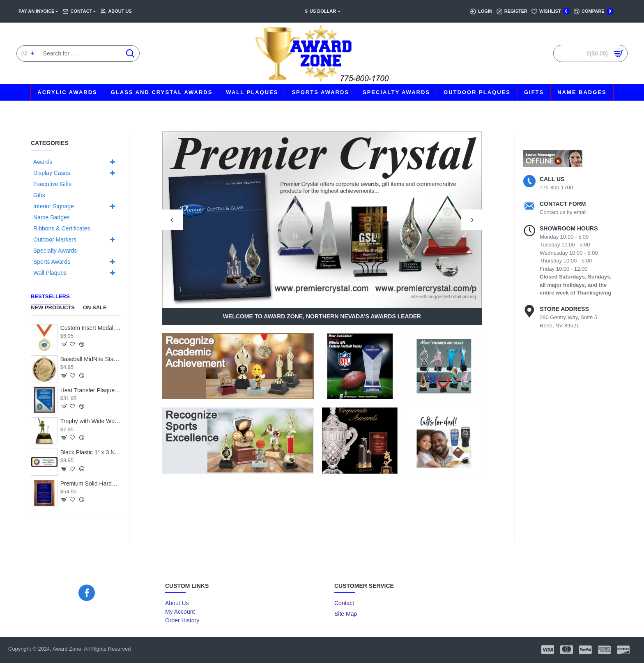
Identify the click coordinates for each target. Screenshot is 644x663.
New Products (53, 307)
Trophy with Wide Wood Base (91, 421)
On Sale (95, 307)
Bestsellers (50, 296)
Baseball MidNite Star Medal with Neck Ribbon (91, 359)
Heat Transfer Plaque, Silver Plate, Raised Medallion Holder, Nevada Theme (91, 390)
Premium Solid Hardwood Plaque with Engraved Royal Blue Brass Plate (91, 483)
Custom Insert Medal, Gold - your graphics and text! (91, 328)
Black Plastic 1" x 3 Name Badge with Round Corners (91, 452)
